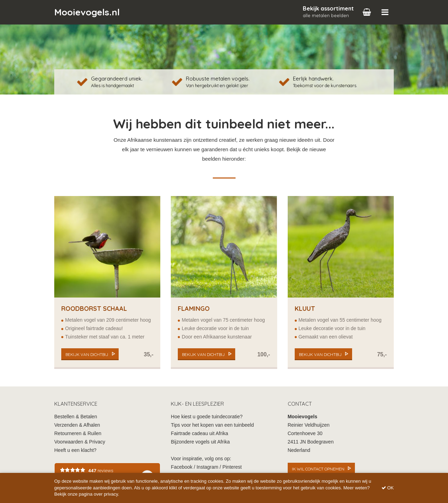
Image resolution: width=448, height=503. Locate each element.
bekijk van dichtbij (87, 354)
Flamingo (194, 309)
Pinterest (232, 467)
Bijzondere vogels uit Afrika (200, 442)
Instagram (207, 467)
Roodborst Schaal (94, 309)
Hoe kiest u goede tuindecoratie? (207, 417)
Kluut (305, 309)
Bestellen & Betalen (76, 417)
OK (388, 488)
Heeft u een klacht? (75, 450)
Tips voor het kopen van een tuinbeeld (212, 425)
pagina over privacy (98, 494)
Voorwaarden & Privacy (80, 442)
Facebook (181, 467)
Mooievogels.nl (87, 12)
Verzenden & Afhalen (77, 425)
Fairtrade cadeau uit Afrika (199, 433)
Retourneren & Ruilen (78, 433)
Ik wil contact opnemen (318, 469)
